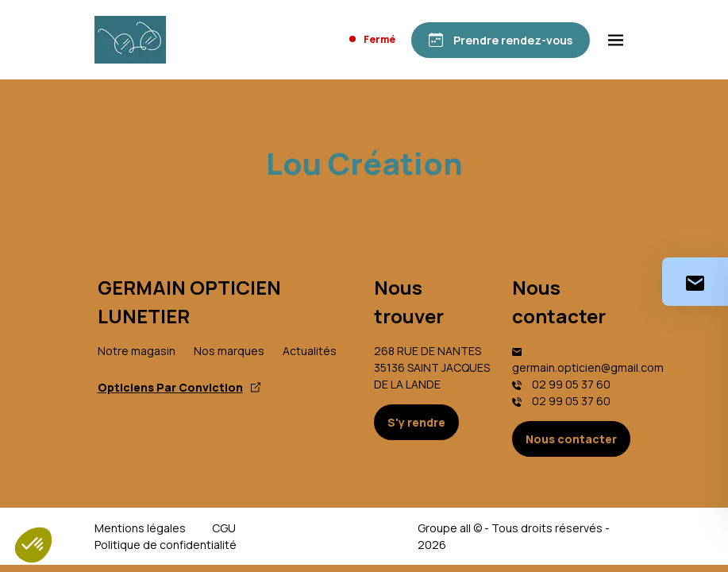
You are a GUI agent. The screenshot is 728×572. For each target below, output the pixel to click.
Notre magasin (137, 351)
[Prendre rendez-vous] (501, 40)
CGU (224, 528)
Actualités (310, 351)
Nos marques (229, 351)
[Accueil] (130, 40)
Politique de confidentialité (166, 545)
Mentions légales (140, 528)
